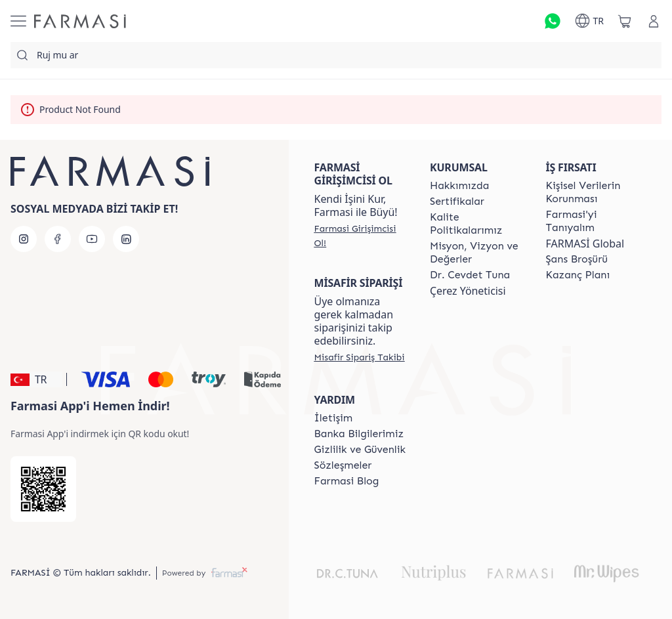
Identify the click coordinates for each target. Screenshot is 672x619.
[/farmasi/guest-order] (360, 357)
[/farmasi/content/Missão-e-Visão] (476, 253)
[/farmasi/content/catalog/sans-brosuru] (577, 259)
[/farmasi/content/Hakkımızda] (459, 186)
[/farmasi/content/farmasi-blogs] (347, 481)
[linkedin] (126, 239)
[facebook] (58, 239)
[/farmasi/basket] (625, 21)
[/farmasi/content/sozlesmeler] (343, 465)
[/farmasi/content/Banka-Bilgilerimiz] (359, 434)
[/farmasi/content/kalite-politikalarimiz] (476, 224)
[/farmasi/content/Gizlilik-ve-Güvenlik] (360, 450)
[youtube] (92, 239)
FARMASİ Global (585, 244)
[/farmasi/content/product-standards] (457, 202)
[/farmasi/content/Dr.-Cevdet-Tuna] (470, 275)
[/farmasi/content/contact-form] (334, 418)
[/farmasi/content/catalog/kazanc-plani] (578, 275)
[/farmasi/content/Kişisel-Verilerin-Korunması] (592, 192)
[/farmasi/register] (360, 236)
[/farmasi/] (80, 21)
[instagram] (24, 239)
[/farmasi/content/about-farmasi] (592, 221)
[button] (36, 379)
